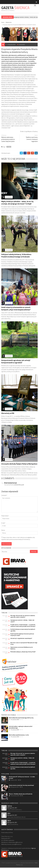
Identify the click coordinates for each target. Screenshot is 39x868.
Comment (4, 495)
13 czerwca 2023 (15, 737)
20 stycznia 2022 (11, 44)
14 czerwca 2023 (15, 720)
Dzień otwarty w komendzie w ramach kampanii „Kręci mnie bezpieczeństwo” (16, 308)
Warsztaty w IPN (8, 413)
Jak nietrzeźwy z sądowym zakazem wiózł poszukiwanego (21, 727)
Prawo (9, 147)
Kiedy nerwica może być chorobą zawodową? (21, 785)
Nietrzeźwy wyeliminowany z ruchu (19, 735)
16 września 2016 (15, 796)
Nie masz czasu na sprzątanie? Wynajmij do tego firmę (24, 643)
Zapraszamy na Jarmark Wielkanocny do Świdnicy (22, 648)
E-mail (3, 523)
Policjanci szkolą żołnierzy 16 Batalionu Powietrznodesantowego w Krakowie (16, 255)
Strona (3, 530)
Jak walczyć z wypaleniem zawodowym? (21, 638)
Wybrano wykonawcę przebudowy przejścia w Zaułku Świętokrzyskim (8, 139)
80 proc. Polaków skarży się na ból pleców (21, 794)
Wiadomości (9, 22)
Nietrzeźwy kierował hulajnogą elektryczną (21, 718)
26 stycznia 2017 (15, 787)
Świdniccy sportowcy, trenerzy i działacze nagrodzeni (32, 139)
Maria (9, 821)
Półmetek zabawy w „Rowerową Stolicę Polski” (23, 652)
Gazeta (15, 8)
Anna (9, 813)
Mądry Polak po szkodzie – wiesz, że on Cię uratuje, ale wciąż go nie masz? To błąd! (17, 203)
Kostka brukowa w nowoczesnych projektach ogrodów (23, 630)
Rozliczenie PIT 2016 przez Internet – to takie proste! (22, 777)
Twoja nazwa (5, 516)
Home (3, 22)
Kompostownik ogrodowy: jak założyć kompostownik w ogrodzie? (16, 361)
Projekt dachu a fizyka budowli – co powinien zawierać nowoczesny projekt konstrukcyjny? (23, 625)
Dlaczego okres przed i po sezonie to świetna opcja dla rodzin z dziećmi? (23, 616)
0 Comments (9, 197)
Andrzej (10, 806)
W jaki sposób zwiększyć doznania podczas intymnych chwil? (22, 635)
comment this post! (19, 485)
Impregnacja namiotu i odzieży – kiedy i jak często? (22, 621)
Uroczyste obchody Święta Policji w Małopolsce (19, 464)
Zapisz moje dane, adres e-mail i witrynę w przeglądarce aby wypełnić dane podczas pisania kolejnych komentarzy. (18, 538)
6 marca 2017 (14, 780)
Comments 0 (22, 44)
